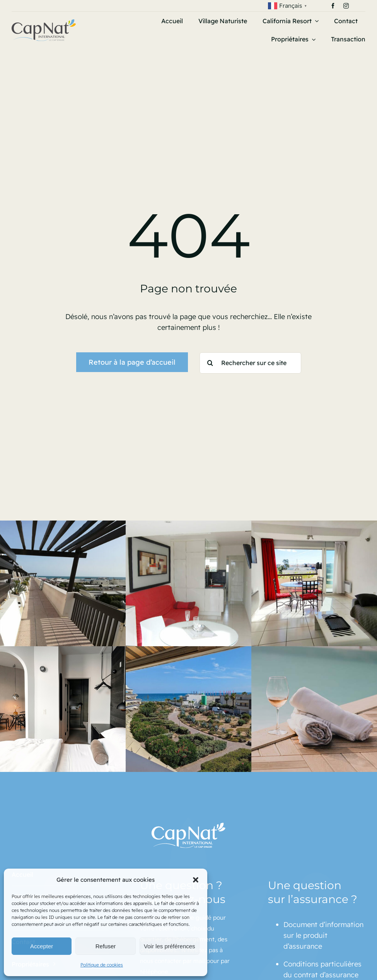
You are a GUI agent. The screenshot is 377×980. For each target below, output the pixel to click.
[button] (196, 880)
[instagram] (346, 6)
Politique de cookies (102, 965)
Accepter (42, 946)
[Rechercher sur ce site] (250, 363)
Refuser (106, 946)
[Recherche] (210, 363)
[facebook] (333, 6)
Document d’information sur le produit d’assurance (323, 935)
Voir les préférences (170, 946)
